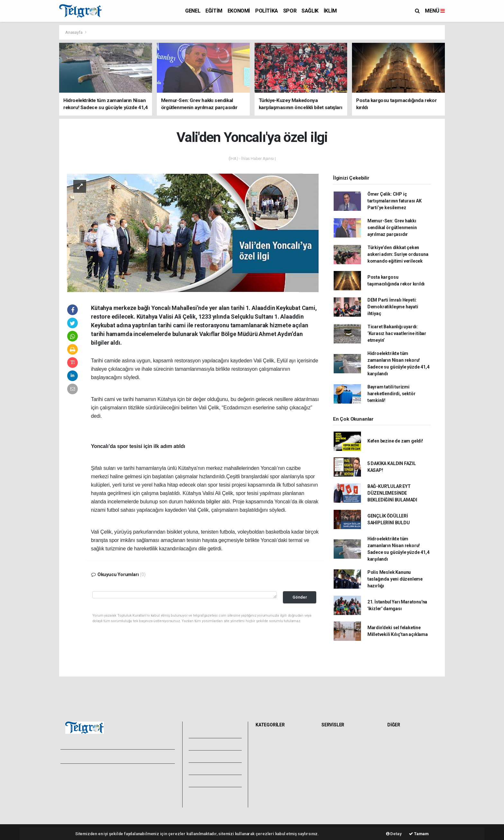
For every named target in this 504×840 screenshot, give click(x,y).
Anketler (398, 746)
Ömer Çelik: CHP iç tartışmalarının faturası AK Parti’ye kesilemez (395, 201)
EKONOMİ (239, 11)
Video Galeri (208, 744)
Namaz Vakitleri (339, 753)
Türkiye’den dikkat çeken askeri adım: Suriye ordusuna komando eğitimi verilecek (398, 254)
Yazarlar (204, 756)
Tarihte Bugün (337, 775)
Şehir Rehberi (337, 796)
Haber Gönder (129, 793)
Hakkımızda (74, 779)
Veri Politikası (75, 793)
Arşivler (204, 769)
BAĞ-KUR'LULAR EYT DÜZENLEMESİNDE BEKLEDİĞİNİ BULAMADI (392, 493)
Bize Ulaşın (207, 793)
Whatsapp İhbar (131, 786)
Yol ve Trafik (336, 746)
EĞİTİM (214, 11)
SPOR (290, 11)
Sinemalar (333, 782)
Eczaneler (333, 761)
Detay (394, 834)
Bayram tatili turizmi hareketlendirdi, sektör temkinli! (392, 394)
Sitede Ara (400, 739)
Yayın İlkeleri (75, 786)
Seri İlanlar (334, 789)
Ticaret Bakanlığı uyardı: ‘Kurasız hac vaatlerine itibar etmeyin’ (397, 333)
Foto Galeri (207, 732)
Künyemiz (206, 781)
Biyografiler (401, 753)
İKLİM (330, 11)
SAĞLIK (310, 11)
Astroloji (397, 768)
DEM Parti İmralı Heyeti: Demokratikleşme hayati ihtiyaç (393, 307)
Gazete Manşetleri (342, 803)
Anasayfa (74, 32)
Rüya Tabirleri (403, 761)
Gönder (300, 597)
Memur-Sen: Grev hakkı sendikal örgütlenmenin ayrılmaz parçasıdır (392, 228)
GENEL (193, 11)
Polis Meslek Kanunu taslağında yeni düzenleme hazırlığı (395, 579)
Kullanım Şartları (131, 779)
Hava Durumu (337, 739)
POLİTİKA (267, 11)
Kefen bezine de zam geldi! (395, 441)
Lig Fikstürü (334, 768)
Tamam (419, 834)
